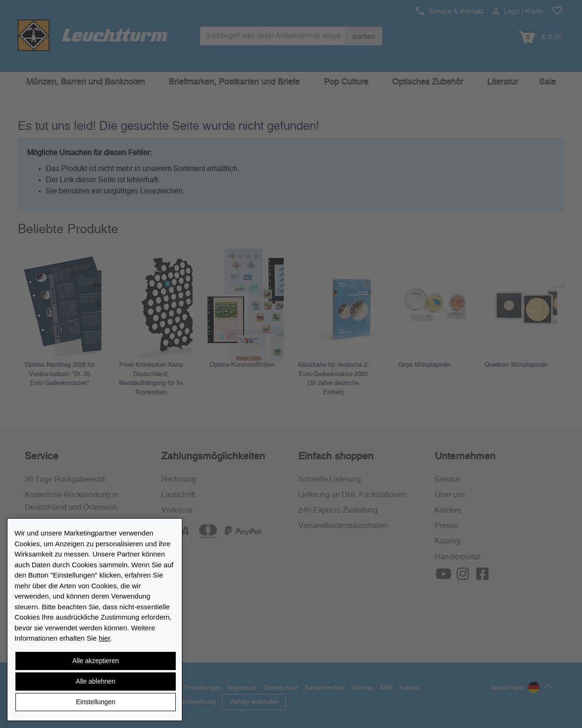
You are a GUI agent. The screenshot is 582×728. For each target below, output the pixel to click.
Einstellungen (95, 702)
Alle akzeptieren (96, 661)
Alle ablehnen (96, 681)
